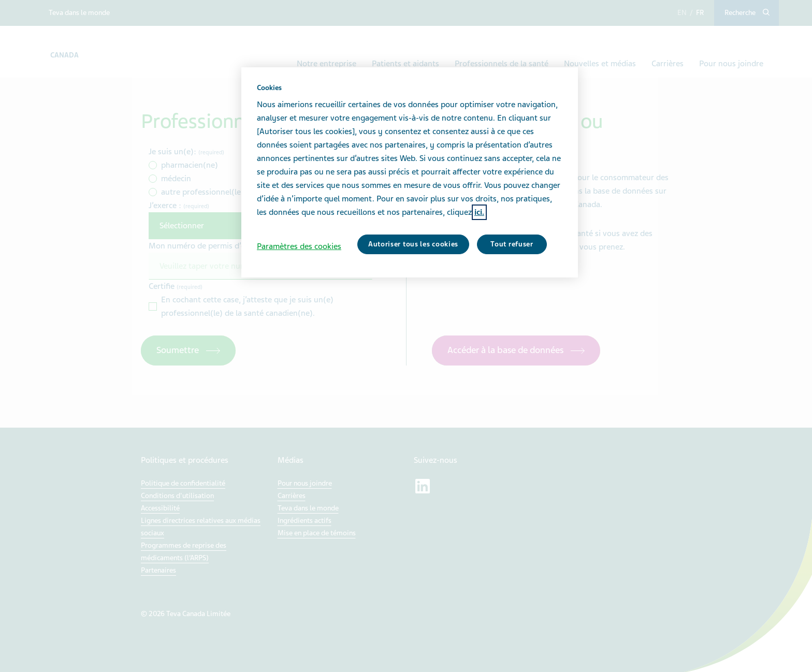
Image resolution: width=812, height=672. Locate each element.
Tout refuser (512, 244)
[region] (410, 172)
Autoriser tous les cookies (413, 244)
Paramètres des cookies (299, 246)
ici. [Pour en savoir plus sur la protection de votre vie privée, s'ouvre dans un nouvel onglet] (479, 212)
